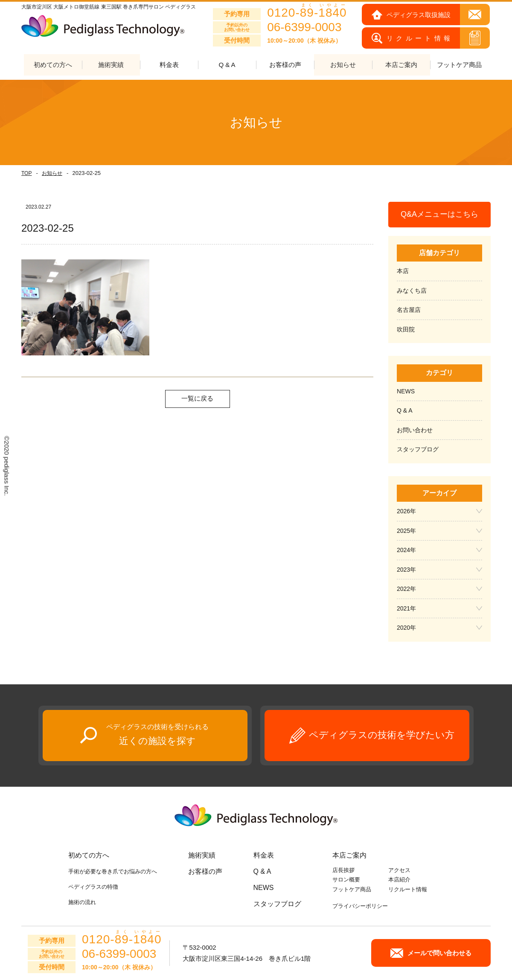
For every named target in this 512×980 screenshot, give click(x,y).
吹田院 (406, 329)
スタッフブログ (418, 450)
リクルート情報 (408, 889)
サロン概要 (346, 880)
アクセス (399, 870)
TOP (26, 173)
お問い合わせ (415, 430)
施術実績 (202, 855)
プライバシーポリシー (360, 906)
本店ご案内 (349, 855)
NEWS (406, 391)
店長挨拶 (343, 870)
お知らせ (52, 173)
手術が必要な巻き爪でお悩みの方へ (113, 871)
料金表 (169, 65)
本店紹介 (399, 880)
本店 (403, 271)
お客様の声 (285, 65)
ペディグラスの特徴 (93, 887)
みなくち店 (412, 291)
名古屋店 (409, 310)
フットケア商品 (459, 65)
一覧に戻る (197, 399)
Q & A (227, 65)
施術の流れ (82, 902)
